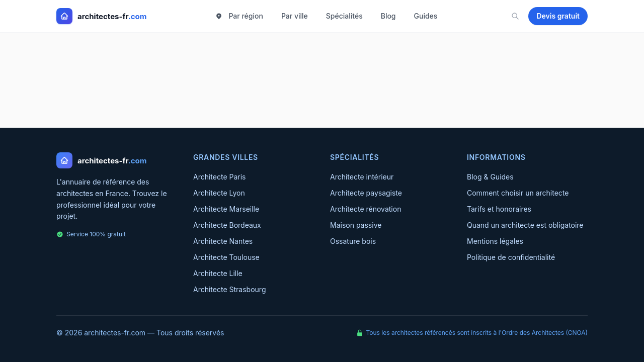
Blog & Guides (490, 177)
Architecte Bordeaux (227, 225)
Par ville (295, 16)
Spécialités (344, 16)
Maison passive (356, 225)
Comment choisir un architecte (518, 193)
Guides (426, 16)
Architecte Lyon (219, 193)
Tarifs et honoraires (499, 209)
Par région (239, 16)
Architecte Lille (218, 273)
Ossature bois (353, 241)
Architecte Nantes (223, 241)
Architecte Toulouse (226, 257)
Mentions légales (495, 241)
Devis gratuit (558, 16)
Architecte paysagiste (366, 193)
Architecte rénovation (366, 209)
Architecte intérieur (362, 177)
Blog (388, 16)
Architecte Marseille (226, 209)
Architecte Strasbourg (229, 289)
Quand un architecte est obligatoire (525, 225)
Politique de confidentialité (511, 257)
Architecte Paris (220, 177)
